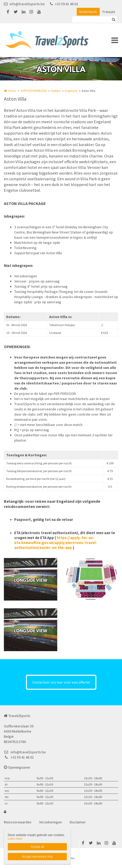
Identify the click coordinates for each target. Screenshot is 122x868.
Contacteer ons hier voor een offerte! (61, 682)
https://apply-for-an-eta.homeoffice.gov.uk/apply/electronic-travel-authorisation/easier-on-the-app (56, 543)
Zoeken (113, 19)
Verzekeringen (51, 822)
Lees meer (15, 839)
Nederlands (88, 12)
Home (12, 91)
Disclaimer (78, 822)
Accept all (37, 847)
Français (109, 12)
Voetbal (56, 91)
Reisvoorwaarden (18, 822)
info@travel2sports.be (24, 4)
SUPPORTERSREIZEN (33, 91)
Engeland (71, 91)
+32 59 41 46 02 (64, 4)
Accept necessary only (37, 857)
